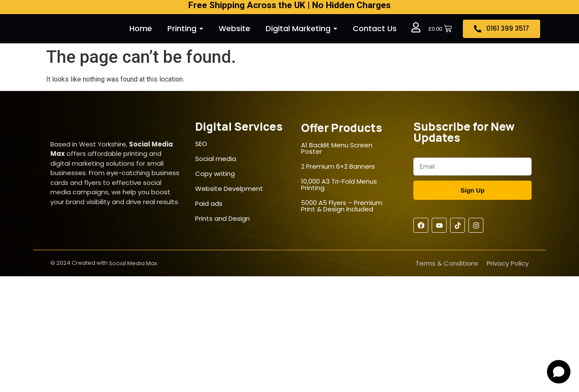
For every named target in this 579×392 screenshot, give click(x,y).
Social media (216, 159)
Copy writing (215, 174)
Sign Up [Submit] (472, 190)
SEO (201, 144)
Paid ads (209, 203)
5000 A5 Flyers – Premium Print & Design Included (342, 206)
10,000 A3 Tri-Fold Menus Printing (339, 184)
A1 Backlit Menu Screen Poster (337, 148)
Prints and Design (222, 218)
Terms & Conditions (447, 263)
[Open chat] (559, 372)
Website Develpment (229, 189)
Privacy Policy (508, 263)
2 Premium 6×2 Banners (338, 166)
